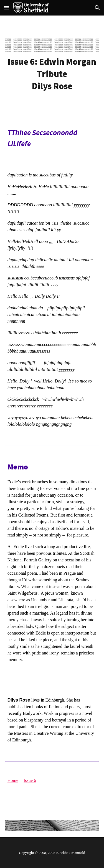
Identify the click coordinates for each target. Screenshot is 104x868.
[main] (52, 74)
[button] (7, 8)
